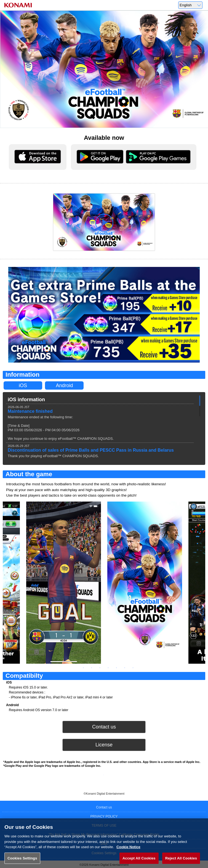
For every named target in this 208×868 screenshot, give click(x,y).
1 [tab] (75, 668)
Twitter (96, 778)
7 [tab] (125, 668)
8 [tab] (133, 668)
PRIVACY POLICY (104, 816)
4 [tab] (100, 668)
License (104, 745)
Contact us (104, 727)
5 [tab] (108, 668)
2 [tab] (83, 668)
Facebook (112, 778)
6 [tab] (116, 668)
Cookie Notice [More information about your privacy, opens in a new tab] (128, 852)
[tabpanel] (145, 583)
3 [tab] (92, 668)
